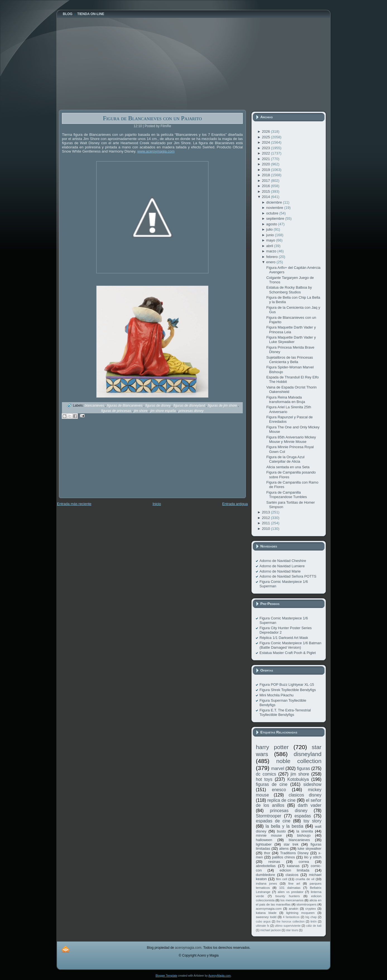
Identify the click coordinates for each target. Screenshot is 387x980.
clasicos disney (305, 795)
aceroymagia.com (269, 908)
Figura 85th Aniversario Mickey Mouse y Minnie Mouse (291, 439)
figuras (303, 768)
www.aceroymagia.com (156, 151)
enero (271, 262)
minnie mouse (269, 835)
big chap (311, 917)
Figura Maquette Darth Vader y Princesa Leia (291, 330)
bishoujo (304, 835)
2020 (266, 164)
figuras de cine (272, 784)
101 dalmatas (290, 888)
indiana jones (266, 883)
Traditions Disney (294, 853)
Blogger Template (166, 976)
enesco (279, 790)
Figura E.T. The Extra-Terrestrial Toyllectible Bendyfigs (285, 712)
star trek (291, 844)
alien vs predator (290, 892)
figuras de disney (158, 405)
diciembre (275, 202)
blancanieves (95, 405)
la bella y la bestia (284, 826)
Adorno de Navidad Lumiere (282, 566)
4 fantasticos (291, 917)
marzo (272, 251)
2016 (266, 186)
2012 (266, 518)
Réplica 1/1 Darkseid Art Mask (284, 638)
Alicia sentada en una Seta (288, 467)
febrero (272, 257)
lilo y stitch (313, 857)
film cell (282, 879)
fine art (294, 883)
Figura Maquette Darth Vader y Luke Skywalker (291, 340)
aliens (284, 849)
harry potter (272, 747)
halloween (264, 840)
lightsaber (264, 844)
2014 (266, 197)
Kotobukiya (298, 779)
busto (281, 831)
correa (304, 862)
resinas (274, 862)
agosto (272, 224)
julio (270, 229)
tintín (314, 922)
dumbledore (265, 875)
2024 (266, 142)
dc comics (266, 774)
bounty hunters (288, 896)
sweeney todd (266, 917)
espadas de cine (273, 821)
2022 (266, 153)
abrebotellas (266, 866)
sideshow (312, 784)
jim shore (141, 411)
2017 (266, 181)
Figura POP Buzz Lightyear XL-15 (287, 685)
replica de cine (281, 800)
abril (270, 246)
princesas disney (191, 411)
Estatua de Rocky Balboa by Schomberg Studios (289, 290)
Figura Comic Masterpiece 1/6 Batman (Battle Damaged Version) (290, 645)
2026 (266, 131)
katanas (293, 866)
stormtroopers (306, 904)
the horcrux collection (291, 922)
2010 (266, 529)
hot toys (264, 779)
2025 (266, 137)
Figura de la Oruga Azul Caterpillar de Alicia (285, 459)
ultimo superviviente (288, 926)
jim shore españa (164, 411)
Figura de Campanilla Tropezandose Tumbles (286, 495)
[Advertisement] (101, 462)
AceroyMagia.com (220, 976)
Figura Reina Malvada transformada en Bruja (286, 400)
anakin (294, 908)
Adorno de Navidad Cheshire (283, 561)
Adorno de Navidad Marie (280, 571)
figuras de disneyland (190, 405)
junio (271, 235)
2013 (266, 512)
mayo (271, 240)
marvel (278, 768)
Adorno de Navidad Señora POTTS (288, 576)
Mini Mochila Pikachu (277, 695)
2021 (266, 159)
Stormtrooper (269, 816)
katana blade (266, 913)
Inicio (157, 504)
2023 (266, 148)
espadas (303, 816)
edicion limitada (294, 870)
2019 (266, 170)
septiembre (276, 219)
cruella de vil (305, 879)
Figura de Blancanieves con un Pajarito (152, 118)
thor (267, 853)
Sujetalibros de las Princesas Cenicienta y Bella (289, 360)
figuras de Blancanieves (125, 405)
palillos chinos (283, 857)
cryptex (311, 908)
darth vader (310, 805)
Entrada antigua (235, 504)
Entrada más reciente (74, 504)
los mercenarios (292, 900)
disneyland (308, 754)
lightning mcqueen (301, 913)
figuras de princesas (117, 411)
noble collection (299, 761)
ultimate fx (263, 926)
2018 (266, 175)
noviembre (275, 208)
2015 (266, 191)
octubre (273, 213)
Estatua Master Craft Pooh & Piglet (288, 653)
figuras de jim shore (223, 405)
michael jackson (271, 930)
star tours (292, 930)
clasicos (292, 875)
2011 (266, 523)
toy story (313, 821)
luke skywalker (310, 849)
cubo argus (263, 922)
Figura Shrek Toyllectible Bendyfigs (288, 690)
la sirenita (305, 831)
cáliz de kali (314, 926)
